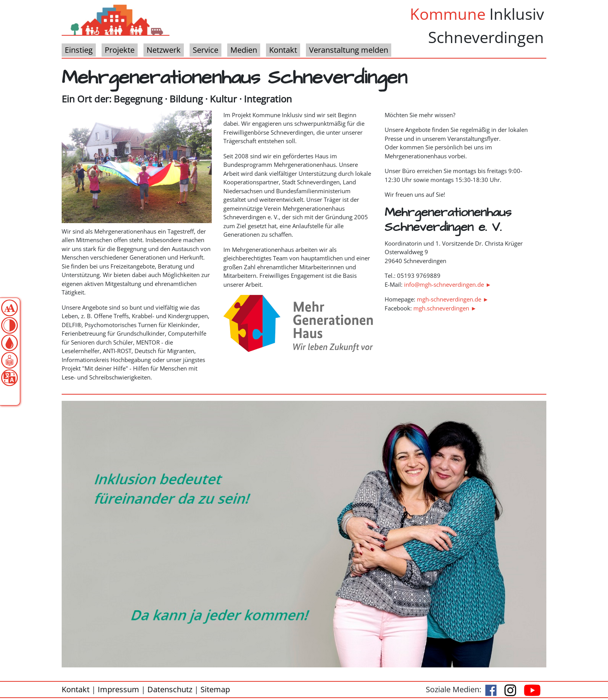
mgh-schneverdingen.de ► (453, 299)
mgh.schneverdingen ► (445, 308)
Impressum (118, 689)
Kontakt (76, 689)
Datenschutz (170, 689)
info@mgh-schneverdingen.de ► (448, 284)
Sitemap (215, 689)
